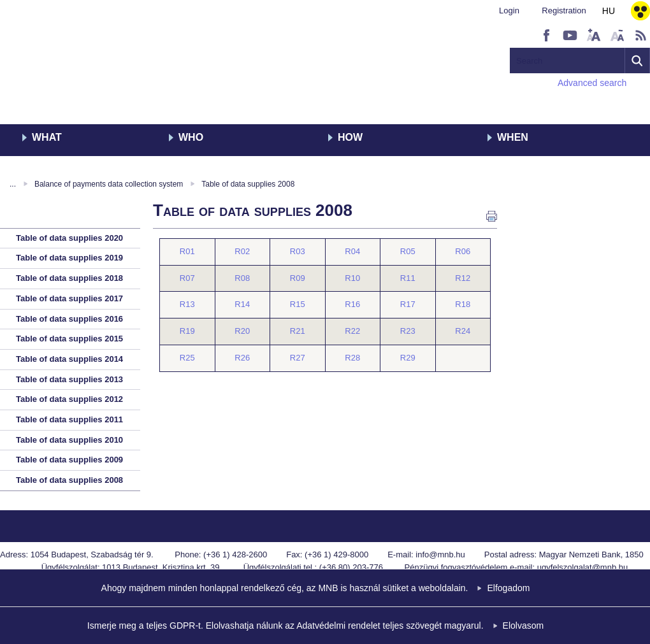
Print (492, 216)
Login (509, 11)
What (47, 137)
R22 (352, 331)
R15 (298, 304)
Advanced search (592, 83)
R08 (242, 278)
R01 (187, 251)
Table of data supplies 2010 (69, 440)
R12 (463, 278)
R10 (352, 278)
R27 (298, 358)
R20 (242, 331)
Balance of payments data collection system (109, 184)
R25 (187, 358)
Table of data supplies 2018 (69, 278)
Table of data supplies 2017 (69, 298)
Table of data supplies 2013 (69, 379)
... (13, 184)
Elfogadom (508, 588)
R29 (408, 358)
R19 (187, 331)
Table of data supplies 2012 (69, 399)
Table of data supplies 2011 (69, 419)
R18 (463, 304)
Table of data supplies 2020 (69, 238)
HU (609, 11)
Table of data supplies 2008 (248, 184)
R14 (242, 304)
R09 (298, 278)
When (513, 137)
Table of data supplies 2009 (69, 460)
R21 (298, 331)
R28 (352, 358)
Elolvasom (524, 626)
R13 (187, 304)
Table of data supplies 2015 (69, 339)
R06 (463, 251)
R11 (408, 278)
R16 (352, 304)
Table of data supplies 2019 (69, 258)
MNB (62, 62)
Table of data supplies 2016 (69, 319)
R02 (242, 251)
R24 (463, 331)
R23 (408, 331)
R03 (298, 251)
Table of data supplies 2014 (69, 359)
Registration (564, 11)
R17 (408, 304)
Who (191, 137)
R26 (242, 358)
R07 (187, 278)
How (350, 137)
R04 (352, 251)
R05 (408, 251)
